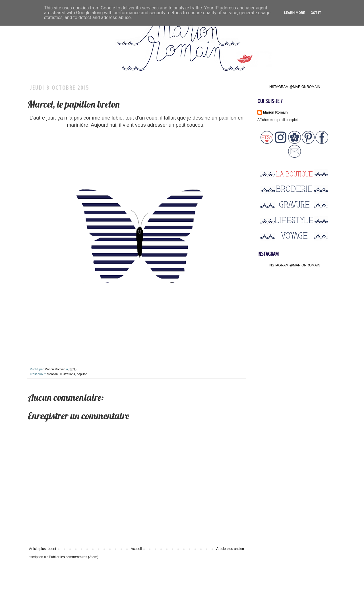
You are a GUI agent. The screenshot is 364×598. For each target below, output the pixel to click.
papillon (82, 374)
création (52, 374)
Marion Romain (55, 369)
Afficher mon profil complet (278, 120)
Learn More (295, 13)
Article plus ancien (230, 549)
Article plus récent (43, 549)
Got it (316, 13)
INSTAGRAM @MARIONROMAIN (294, 87)
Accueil (136, 549)
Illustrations (67, 374)
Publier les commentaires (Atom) (74, 557)
